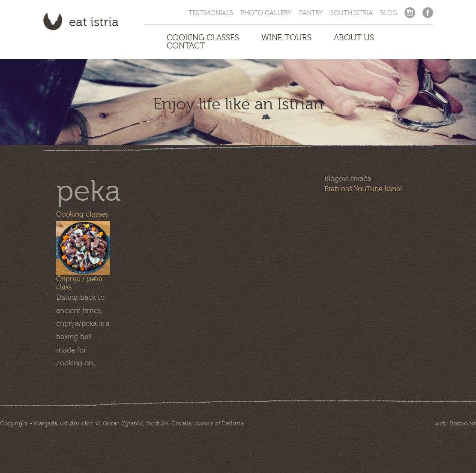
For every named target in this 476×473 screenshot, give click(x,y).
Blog (389, 13)
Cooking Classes (203, 38)
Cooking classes (82, 214)
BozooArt (463, 424)
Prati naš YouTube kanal (363, 189)
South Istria (352, 13)
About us (354, 38)
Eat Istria (94, 22)
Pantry (311, 13)
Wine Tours (286, 38)
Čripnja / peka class (79, 283)
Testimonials (211, 13)
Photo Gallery (266, 13)
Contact (186, 46)
